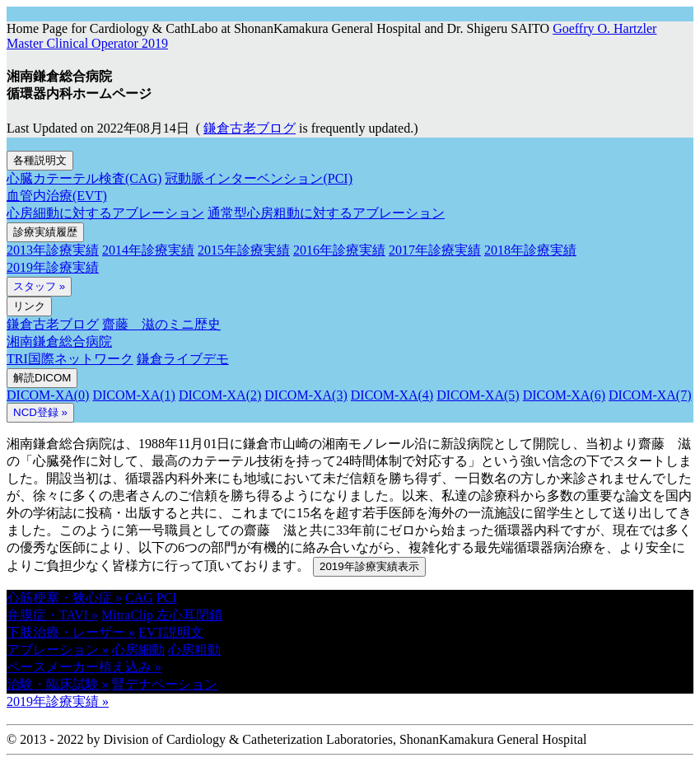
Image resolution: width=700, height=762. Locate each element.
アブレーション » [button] (58, 650)
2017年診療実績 (435, 250)
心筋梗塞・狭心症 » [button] (64, 598)
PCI (167, 598)
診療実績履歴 (45, 232)
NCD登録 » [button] (40, 412)
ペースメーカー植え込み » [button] (84, 667)
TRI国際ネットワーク (70, 359)
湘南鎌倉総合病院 (59, 341)
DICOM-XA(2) (220, 395)
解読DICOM (42, 378)
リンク (29, 306)
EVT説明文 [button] (171, 632)
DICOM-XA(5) (478, 395)
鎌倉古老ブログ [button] (250, 128)
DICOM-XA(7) (650, 395)
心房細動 (138, 650)
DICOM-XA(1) (133, 395)
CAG (139, 598)
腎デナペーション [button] (165, 684)
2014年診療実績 (148, 250)
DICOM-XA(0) (48, 395)
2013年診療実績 (53, 250)
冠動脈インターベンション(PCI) (259, 178)
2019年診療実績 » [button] (58, 701)
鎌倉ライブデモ (183, 359)
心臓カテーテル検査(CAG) (84, 178)
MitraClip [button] (129, 615)
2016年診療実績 (339, 250)
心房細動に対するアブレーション (105, 213)
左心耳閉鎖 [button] (189, 615)
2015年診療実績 (244, 250)
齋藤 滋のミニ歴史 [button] (161, 324)
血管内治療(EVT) (57, 196)
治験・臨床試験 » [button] (58, 684)
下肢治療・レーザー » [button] (71, 632)
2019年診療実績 (53, 267)
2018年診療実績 (530, 250)
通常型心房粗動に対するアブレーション (326, 213)
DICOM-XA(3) (306, 395)
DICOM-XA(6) (564, 395)
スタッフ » (39, 286)
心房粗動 (194, 650)
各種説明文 (40, 160)
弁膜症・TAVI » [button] (52, 615)
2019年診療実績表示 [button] (369, 566)
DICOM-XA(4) (392, 395)
